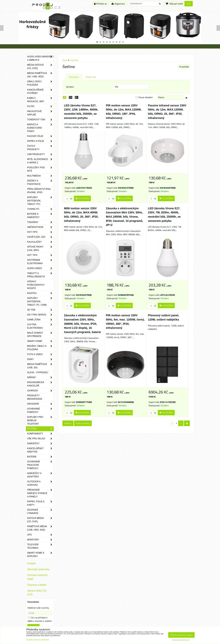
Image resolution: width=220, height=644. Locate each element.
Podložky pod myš (40, 169)
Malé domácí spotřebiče (40, 335)
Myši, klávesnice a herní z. (40, 161)
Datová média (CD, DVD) (40, 520)
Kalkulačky (40, 242)
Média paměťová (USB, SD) (40, 366)
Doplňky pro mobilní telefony (40, 420)
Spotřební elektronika (40, 262)
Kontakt (31, 563)
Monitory (40, 540)
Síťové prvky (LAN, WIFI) (40, 249)
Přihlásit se (100, 4)
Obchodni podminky (38, 569)
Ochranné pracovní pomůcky (40, 465)
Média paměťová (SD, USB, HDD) (40, 75)
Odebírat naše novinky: (38, 608)
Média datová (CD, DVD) (40, 67)
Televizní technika (40, 546)
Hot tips (40, 255)
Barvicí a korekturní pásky (40, 128)
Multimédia (40, 176)
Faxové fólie (40, 136)
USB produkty (40, 154)
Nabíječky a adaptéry (40, 475)
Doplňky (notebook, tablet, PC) (40, 201)
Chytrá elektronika (40, 326)
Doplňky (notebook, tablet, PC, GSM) (40, 302)
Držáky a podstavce (40, 182)
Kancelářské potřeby (40, 92)
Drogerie (40, 404)
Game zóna (40, 320)
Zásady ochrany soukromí (38, 640)
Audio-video (40, 268)
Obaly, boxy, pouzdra (40, 83)
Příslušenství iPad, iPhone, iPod (39, 191)
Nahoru (68, 423)
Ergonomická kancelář (40, 384)
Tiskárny (40, 222)
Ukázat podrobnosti (181, 640)
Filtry (40, 106)
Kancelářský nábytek (40, 450)
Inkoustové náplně (40, 113)
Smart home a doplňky (40, 555)
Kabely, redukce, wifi (40, 100)
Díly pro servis (40, 315)
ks (68, 198)
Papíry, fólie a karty (40, 503)
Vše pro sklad (40, 439)
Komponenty (40, 434)
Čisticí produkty (40, 148)
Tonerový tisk (40, 120)
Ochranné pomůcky (40, 410)
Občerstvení (40, 227)
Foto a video (40, 354)
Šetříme (40, 429)
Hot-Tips (40, 232)
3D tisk (40, 310)
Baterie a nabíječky (40, 216)
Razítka (40, 293)
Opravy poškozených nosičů (36, 285)
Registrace (118, 4)
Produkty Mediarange (35, 397)
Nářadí (40, 377)
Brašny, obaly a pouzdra (40, 348)
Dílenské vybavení (40, 512)
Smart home (40, 341)
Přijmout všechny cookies (181, 635)
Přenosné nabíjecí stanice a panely (40, 493)
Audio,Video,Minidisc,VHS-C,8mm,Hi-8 (40, 58)
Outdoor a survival (40, 483)
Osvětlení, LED (40, 237)
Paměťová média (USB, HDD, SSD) (40, 528)
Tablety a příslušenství (40, 275)
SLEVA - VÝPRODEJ (38, 372)
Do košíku (82, 198)
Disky (40, 359)
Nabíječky (40, 444)
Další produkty (83, 423)
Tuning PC (40, 209)
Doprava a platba (37, 585)
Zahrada (40, 391)
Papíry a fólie (40, 141)
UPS (40, 535)
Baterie (40, 457)
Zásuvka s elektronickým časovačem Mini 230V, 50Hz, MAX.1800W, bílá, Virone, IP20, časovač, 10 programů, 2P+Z (125, 217)
